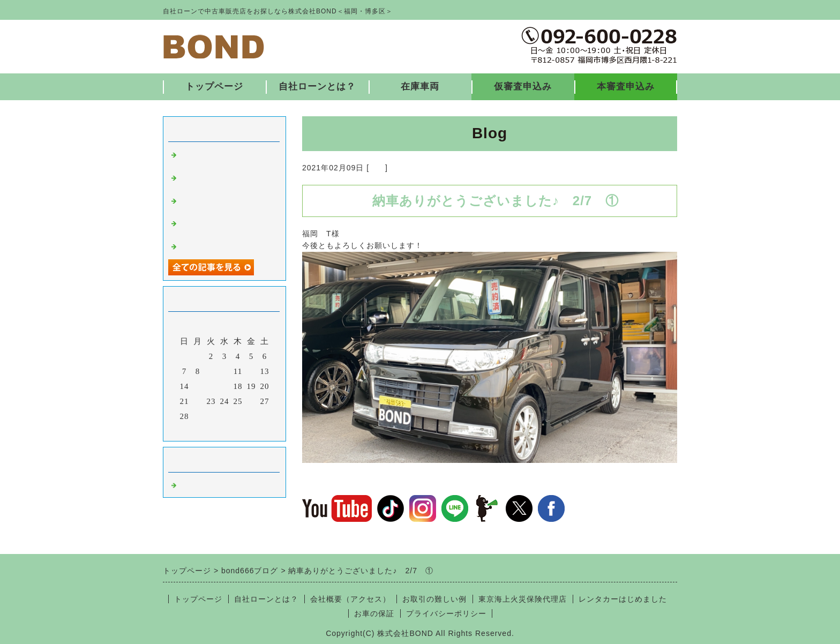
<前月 (202, 430)
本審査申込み (626, 87)
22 (198, 401)
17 (225, 386)
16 (211, 386)
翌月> (247, 430)
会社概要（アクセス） (350, 599)
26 (252, 401)
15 (198, 386)
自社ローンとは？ (317, 87)
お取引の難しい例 (434, 599)
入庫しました (205, 245)
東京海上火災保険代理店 (523, 599)
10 (225, 371)
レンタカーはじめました (623, 599)
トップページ (214, 87)
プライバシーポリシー (446, 613)
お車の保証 (374, 613)
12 (252, 371)
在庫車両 (420, 87)
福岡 (377, 168)
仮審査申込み (523, 87)
